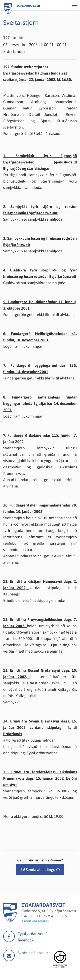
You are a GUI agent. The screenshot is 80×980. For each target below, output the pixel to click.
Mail (9, 955)
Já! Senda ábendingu (38, 870)
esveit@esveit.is (35, 921)
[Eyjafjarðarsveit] (10, 921)
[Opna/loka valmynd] (75, 5)
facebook (9, 936)
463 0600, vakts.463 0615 (46, 916)
